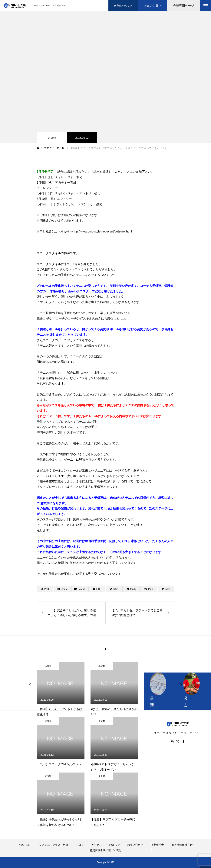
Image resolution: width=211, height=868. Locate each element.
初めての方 (25, 845)
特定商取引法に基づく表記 (106, 850)
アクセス (97, 845)
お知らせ (114, 845)
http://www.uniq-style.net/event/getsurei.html (102, 231)
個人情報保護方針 (182, 845)
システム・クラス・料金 (54, 845)
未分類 (52, 138)
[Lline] (97, 589)
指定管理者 (157, 845)
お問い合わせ (135, 845)
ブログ (80, 845)
